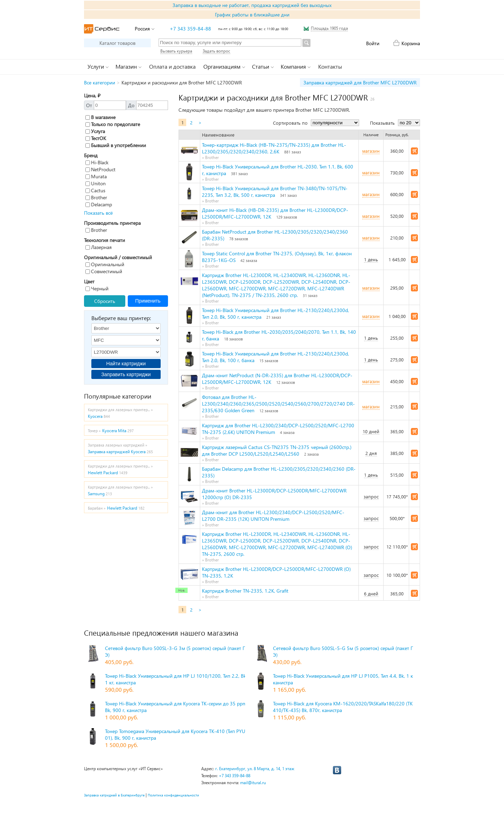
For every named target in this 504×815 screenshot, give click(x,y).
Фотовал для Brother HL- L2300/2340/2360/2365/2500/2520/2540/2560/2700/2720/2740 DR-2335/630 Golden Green (278, 404)
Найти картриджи (126, 364)
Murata (96, 176)
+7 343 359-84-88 (190, 29)
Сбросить (105, 301)
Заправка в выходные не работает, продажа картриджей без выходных (252, 5)
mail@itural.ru (253, 783)
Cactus (95, 190)
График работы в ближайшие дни (252, 15)
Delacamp (99, 204)
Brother (96, 197)
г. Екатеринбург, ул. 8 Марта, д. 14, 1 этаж (255, 769)
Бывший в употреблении (116, 145)
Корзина (411, 43)
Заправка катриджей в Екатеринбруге (114, 795)
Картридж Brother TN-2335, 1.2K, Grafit (245, 591)
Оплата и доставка (172, 66)
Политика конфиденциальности (173, 795)
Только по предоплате (113, 124)
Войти (373, 43)
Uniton (96, 183)
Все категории (100, 82)
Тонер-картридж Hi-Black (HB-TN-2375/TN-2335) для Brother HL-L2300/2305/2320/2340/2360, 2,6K (274, 148)
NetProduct (100, 169)
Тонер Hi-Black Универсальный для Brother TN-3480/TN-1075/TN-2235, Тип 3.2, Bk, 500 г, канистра (275, 192)
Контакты (330, 66)
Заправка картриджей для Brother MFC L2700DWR (360, 82)
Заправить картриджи (126, 374)
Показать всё (98, 213)
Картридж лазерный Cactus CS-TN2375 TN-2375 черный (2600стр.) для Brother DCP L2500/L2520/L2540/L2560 (277, 450)
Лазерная (99, 247)
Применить (148, 301)
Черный (97, 288)
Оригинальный (105, 264)
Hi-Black (97, 162)
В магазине (100, 117)
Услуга (95, 131)
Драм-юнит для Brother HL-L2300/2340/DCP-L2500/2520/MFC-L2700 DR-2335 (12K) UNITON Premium (273, 516)
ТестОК (96, 138)
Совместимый (104, 271)
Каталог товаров (117, 43)
